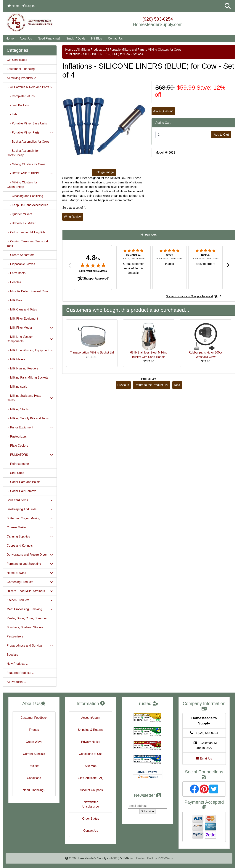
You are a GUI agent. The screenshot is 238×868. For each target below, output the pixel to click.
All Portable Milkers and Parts (125, 50)
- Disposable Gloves (21, 264)
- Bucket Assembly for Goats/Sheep (23, 153)
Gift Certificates (17, 60)
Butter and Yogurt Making (30, 518)
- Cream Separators (21, 255)
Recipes (34, 766)
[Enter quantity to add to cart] (184, 135)
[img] (93, 265)
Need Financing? (49, 38)
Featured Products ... (21, 673)
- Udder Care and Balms (24, 482)
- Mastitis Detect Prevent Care (27, 291)
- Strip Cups (15, 473)
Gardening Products (30, 582)
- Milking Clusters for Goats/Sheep (22, 185)
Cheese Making (30, 527)
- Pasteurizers (17, 437)
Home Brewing (30, 573)
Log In (29, 6)
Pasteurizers (15, 636)
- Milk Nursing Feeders (30, 368)
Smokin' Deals (76, 38)
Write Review (73, 217)
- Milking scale (17, 387)
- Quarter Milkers (19, 214)
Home (13, 6)
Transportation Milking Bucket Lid (92, 352)
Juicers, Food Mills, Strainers (30, 591)
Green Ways (34, 742)
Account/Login (91, 718)
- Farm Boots (16, 273)
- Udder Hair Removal (22, 491)
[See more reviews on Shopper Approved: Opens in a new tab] (189, 296)
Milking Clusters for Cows (165, 50)
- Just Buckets (18, 105)
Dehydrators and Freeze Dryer (30, 555)
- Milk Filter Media (30, 328)
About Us (26, 38)
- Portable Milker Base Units (27, 123)
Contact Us (115, 38)
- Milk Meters (16, 359)
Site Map (91, 766)
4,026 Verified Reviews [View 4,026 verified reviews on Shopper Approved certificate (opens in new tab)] (93, 271)
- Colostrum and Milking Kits (26, 232)
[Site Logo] (42, 23)
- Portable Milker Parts (30, 133)
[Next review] (228, 265)
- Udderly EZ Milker (21, 223)
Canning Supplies (30, 536)
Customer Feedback (34, 718)
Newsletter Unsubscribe (91, 804)
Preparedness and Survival (30, 646)
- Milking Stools (18, 409)
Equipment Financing (21, 69)
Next (177, 385)
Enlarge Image (104, 172)
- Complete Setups (21, 96)
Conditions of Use (91, 754)
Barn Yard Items (30, 500)
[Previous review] (70, 265)
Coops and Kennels (20, 546)
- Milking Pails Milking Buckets (27, 378)
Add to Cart (221, 135)
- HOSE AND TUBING (30, 173)
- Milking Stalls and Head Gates (30, 398)
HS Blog (97, 38)
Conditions (34, 778)
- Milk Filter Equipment (22, 319)
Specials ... (14, 655)
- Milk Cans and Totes (22, 309)
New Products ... (18, 664)
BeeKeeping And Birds (30, 509)
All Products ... (16, 682)
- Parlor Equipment (30, 427)
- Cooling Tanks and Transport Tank (27, 244)
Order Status (91, 819)
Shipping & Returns (91, 730)
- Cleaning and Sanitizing (25, 196)
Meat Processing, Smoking (30, 609)
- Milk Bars (15, 300)
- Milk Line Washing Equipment (30, 350)
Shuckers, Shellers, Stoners (25, 627)
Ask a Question (163, 111)
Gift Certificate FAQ (91, 778)
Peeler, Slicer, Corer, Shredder (27, 618)
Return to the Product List (151, 385)
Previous (123, 385)
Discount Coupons (91, 790)
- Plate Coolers (17, 446)
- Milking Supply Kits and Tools (28, 418)
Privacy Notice (91, 742)
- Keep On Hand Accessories (27, 205)
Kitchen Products (30, 600)
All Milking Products (89, 50)
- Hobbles (14, 282)
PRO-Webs (165, 858)
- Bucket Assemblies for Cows (28, 142)
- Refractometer (18, 464)
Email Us (204, 758)
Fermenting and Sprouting (30, 564)
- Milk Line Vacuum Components (30, 339)
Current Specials (34, 754)
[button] (228, 6)
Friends (34, 730)
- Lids (12, 114)
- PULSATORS (30, 455)
